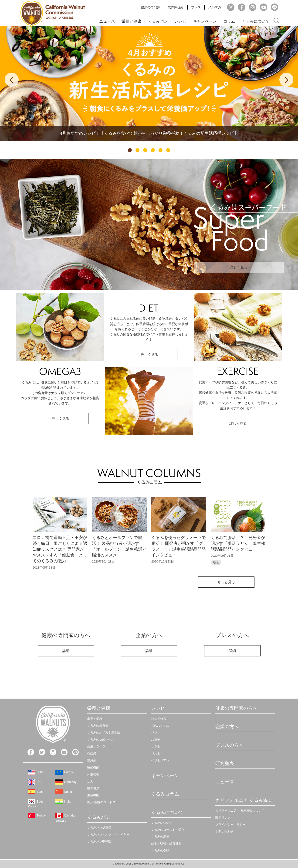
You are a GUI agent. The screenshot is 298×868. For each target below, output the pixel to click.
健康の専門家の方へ (236, 708)
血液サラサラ (96, 746)
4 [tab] (153, 150)
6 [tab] (168, 150)
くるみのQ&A (160, 850)
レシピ (180, 21)
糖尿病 (92, 760)
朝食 (216, 562)
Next (286, 80)
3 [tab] (145, 150)
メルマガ (215, 7)
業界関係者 (176, 7)
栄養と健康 (131, 21)
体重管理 (93, 774)
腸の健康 (93, 788)
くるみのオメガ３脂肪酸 (104, 732)
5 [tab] (161, 150)
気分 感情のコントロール (104, 802)
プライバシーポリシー (230, 825)
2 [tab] (137, 150)
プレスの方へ (229, 745)
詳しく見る (239, 267)
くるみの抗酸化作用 (101, 739)
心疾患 (92, 753)
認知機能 (93, 767)
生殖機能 (93, 795)
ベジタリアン (160, 760)
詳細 (66, 651)
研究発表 (225, 763)
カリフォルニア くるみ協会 (244, 800)
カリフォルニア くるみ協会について (240, 811)
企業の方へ (227, 727)
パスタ (156, 753)
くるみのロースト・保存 (168, 830)
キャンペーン (205, 21)
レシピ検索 (159, 719)
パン (154, 732)
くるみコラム (165, 794)
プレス (196, 7)
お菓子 (156, 739)
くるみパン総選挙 (99, 828)
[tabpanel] (149, 84)
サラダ (156, 746)
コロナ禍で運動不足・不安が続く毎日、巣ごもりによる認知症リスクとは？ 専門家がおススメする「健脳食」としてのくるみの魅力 (60, 549)
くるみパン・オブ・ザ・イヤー (108, 835)
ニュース (107, 21)
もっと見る (226, 582)
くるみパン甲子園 (99, 842)
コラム (229, 21)
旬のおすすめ (160, 726)
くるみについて (256, 21)
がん (90, 781)
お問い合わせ (224, 832)
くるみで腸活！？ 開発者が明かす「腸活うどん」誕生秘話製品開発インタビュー (238, 543)
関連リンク (223, 818)
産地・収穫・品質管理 (166, 843)
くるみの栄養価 (98, 726)
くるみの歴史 (160, 836)
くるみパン (158, 21)
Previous (12, 80)
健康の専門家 (151, 7)
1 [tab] (130, 150)
